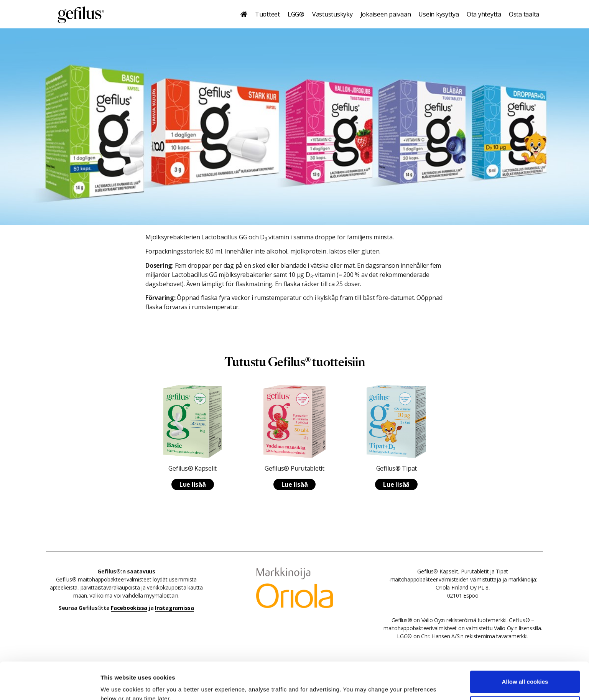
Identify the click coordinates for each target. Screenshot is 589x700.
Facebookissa (129, 608)
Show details (118, 685)
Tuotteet (267, 14)
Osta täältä (524, 14)
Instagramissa (174, 608)
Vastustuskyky (332, 14)
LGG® (296, 14)
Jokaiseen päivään (386, 14)
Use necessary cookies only (525, 672)
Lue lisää (193, 484)
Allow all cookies (525, 647)
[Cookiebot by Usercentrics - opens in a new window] (50, 685)
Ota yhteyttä (484, 14)
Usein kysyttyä (439, 14)
